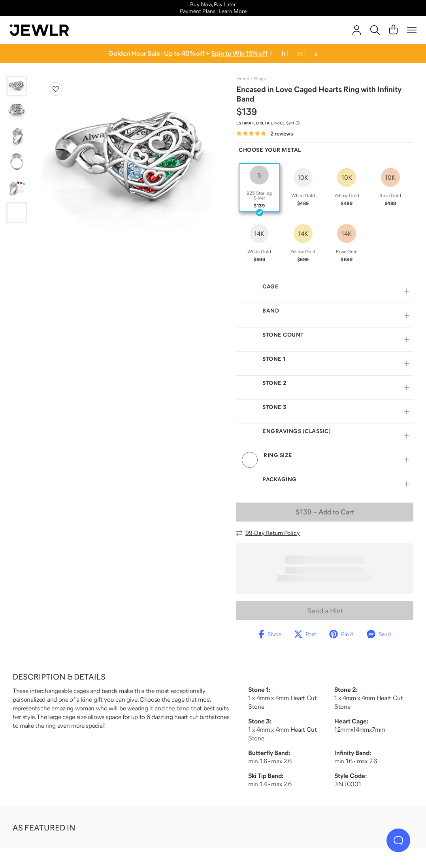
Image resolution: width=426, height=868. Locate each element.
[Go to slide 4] (17, 162)
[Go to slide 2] (17, 111)
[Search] (375, 30)
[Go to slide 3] (17, 137)
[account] (357, 30)
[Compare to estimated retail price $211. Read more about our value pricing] (268, 123)
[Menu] (412, 30)
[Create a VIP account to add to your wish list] (56, 89)
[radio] (259, 188)
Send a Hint (325, 611)
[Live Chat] (398, 840)
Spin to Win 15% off (239, 54)
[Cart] (393, 30)
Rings (260, 79)
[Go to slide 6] (17, 213)
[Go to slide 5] (17, 187)
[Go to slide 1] (17, 86)
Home (243, 79)
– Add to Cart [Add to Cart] (325, 512)
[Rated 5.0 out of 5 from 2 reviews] (265, 134)
